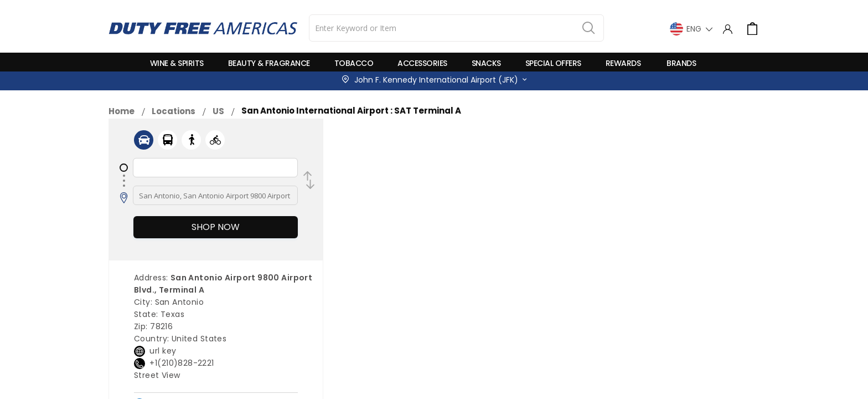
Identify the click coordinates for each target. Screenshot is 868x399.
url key (163, 351)
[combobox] (456, 28)
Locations (174, 111)
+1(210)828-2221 (182, 363)
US (218, 111)
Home (122, 111)
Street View (157, 375)
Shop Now (216, 227)
